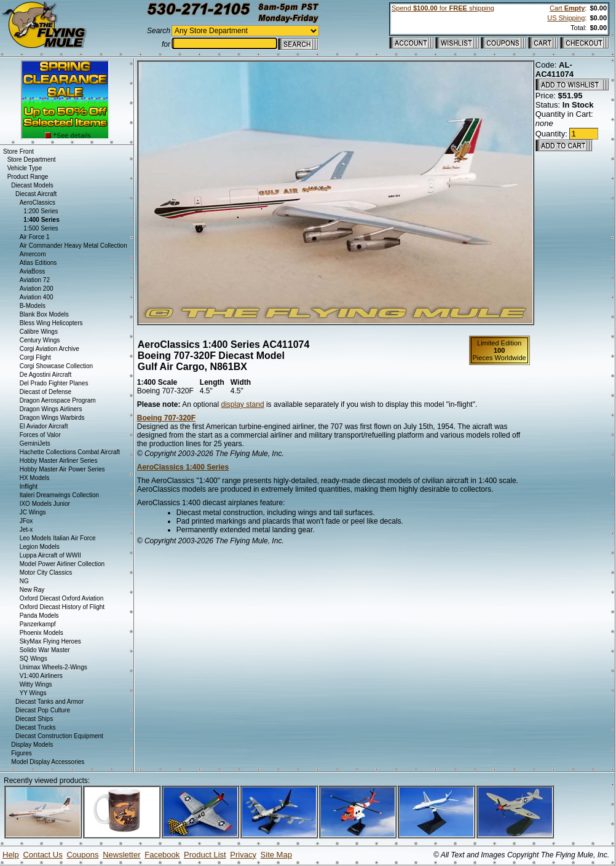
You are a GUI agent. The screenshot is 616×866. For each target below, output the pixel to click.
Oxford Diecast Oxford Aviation (62, 598)
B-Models (33, 306)
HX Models (35, 478)
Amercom (33, 254)
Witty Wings (36, 684)
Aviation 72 (35, 280)
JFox (26, 521)
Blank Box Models (44, 314)
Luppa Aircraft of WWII (50, 555)
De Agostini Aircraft (45, 375)
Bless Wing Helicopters (51, 323)
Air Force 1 (35, 237)
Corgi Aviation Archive (49, 349)
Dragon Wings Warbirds (52, 418)
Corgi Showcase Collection (57, 366)
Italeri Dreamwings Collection (60, 495)
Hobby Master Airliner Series (59, 461)
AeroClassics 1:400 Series (183, 467)
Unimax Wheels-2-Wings (53, 667)
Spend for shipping (443, 8)
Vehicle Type (25, 168)
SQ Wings (34, 659)
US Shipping (566, 18)
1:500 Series (41, 228)
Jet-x (26, 529)
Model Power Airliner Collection (62, 564)
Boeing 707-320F (166, 418)
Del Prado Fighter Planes (54, 383)
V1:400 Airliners (41, 676)
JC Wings (33, 512)
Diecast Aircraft (36, 194)
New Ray (32, 590)
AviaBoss (33, 271)
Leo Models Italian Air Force (58, 538)
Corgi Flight (35, 357)
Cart (567, 8)
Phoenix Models (41, 633)
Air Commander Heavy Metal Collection (73, 246)
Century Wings (40, 340)
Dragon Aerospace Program (58, 400)
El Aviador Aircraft (44, 426)
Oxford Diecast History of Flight (62, 607)
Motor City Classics (46, 573)
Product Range (28, 177)
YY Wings (33, 693)
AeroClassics (38, 203)
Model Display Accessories (48, 762)
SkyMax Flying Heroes (50, 641)
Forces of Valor (40, 435)
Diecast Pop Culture (43, 710)
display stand (243, 404)
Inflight (29, 486)
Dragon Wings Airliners (51, 409)
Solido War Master (45, 650)
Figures (21, 753)
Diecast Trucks (36, 727)
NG (24, 581)
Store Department (32, 159)
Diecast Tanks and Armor (49, 702)
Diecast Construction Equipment (59, 736)
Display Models (32, 745)
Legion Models (40, 547)
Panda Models (39, 616)
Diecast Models (32, 185)
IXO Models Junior (45, 504)
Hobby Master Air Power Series (62, 469)
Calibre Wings (39, 332)
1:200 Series (41, 211)
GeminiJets (35, 443)
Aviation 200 (37, 289)
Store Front (18, 152)
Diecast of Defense (46, 392)
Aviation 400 (37, 297)
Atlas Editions (38, 263)
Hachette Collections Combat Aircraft (70, 452)
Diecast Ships (34, 719)
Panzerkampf (38, 624)
